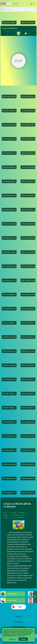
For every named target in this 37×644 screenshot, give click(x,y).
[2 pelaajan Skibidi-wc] (9, 432)
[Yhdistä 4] (9, 149)
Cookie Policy (21, 636)
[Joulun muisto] (28, 248)
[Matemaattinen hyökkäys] (28, 461)
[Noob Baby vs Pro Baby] (9, 446)
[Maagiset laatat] (28, 121)
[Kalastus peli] (28, 489)
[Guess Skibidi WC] (9, 93)
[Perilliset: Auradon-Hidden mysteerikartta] (28, 277)
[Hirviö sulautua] (28, 19)
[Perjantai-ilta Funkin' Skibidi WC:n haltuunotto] (9, 418)
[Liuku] (28, 163)
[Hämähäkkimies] (28, 475)
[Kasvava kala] (9, 475)
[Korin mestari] (28, 362)
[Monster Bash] (28, 135)
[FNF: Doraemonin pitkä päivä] (28, 376)
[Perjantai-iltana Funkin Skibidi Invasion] (28, 432)
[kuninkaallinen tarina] (9, 291)
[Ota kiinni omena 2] (28, 347)
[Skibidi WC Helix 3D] (28, 404)
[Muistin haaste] (9, 248)
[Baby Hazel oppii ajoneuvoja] (28, 333)
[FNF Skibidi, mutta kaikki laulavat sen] (9, 390)
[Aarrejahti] (9, 206)
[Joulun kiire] (28, 206)
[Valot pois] (9, 277)
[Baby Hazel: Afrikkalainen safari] (9, 333)
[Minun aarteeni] (9, 107)
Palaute (18, 617)
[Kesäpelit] (9, 489)
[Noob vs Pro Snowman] (28, 446)
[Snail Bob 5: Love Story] (28, 319)
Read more (12, 639)
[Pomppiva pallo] (9, 461)
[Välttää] (9, 192)
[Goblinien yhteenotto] (9, 305)
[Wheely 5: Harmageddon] (9, 347)
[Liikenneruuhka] (9, 135)
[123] (28, 107)
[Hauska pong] (28, 149)
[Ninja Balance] (9, 163)
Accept (23, 639)
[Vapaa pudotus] (9, 262)
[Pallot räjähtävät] (28, 234)
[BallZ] (28, 220)
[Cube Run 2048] (9, 376)
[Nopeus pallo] (9, 178)
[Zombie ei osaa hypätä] (28, 291)
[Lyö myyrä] (28, 178)
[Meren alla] (28, 262)
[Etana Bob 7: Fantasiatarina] (9, 319)
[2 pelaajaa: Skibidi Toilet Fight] (28, 418)
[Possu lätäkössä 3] (28, 305)
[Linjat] (9, 121)
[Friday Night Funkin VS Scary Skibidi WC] (28, 390)
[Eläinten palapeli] (9, 234)
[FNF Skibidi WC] (9, 404)
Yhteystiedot (18, 622)
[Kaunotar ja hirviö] (28, 192)
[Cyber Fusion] (9, 19)
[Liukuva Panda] (9, 220)
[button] (35, 597)
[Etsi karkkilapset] (9, 362)
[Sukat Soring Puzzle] (28, 93)
